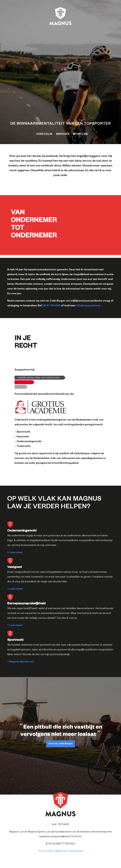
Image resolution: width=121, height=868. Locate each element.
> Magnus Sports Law (21, 662)
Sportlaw (80, 134)
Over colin (44, 134)
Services (63, 134)
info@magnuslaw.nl (88, 306)
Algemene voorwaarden (69, 851)
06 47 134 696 (51, 306)
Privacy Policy (46, 851)
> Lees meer (15, 553)
